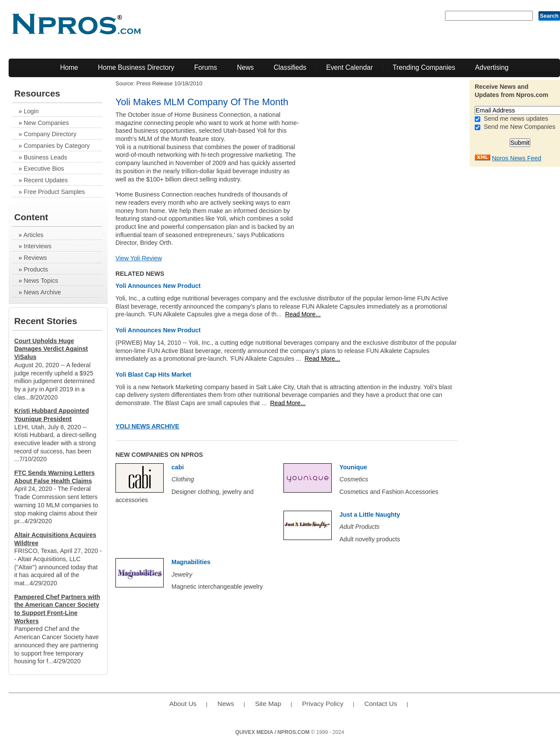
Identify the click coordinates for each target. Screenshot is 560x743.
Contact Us (381, 704)
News (245, 67)
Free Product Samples (54, 192)
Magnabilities (191, 562)
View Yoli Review (139, 258)
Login (31, 111)
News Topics (41, 281)
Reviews (35, 258)
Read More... (303, 314)
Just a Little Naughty (370, 515)
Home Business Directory (136, 67)
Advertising (492, 67)
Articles (33, 235)
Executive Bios (44, 169)
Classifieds (290, 67)
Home (69, 67)
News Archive (42, 292)
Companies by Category (57, 146)
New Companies (46, 123)
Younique (353, 467)
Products (36, 269)
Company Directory (50, 134)
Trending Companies (424, 67)
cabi (178, 467)
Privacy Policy (323, 704)
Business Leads (45, 157)
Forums (206, 67)
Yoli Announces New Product (158, 286)
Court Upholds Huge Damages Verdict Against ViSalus (51, 349)
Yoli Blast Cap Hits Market (153, 375)
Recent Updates (46, 180)
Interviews (37, 246)
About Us (183, 704)
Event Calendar (349, 67)
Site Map (268, 704)
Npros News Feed (516, 158)
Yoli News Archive (147, 426)
